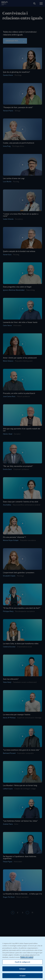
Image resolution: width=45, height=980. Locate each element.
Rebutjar (23, 969)
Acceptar (23, 976)
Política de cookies (27, 958)
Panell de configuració (22, 963)
